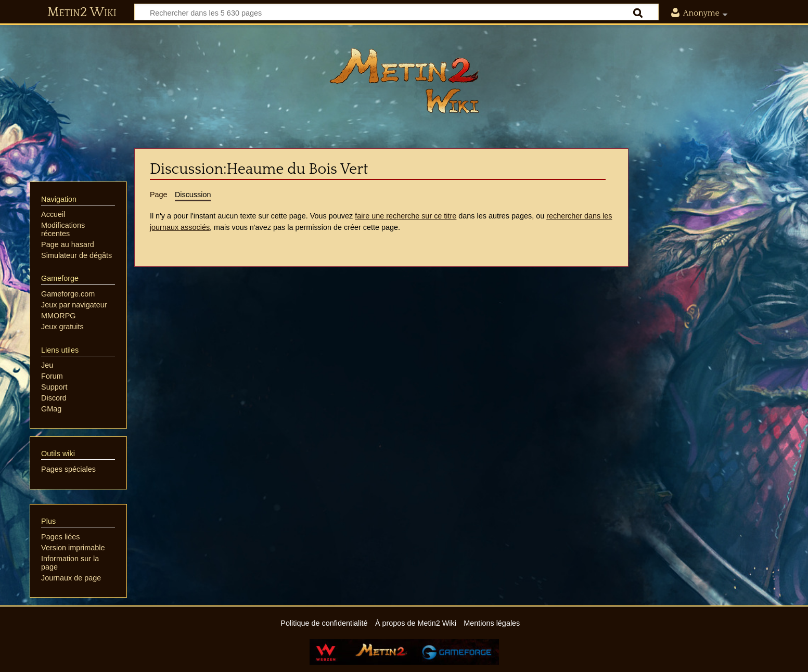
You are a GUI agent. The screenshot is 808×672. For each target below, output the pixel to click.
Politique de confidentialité (324, 623)
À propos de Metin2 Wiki (416, 623)
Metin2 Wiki (82, 12)
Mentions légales (492, 623)
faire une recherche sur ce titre (406, 216)
